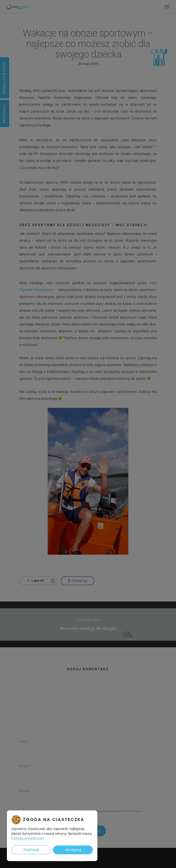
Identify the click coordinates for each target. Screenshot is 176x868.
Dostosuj (31, 850)
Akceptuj (73, 850)
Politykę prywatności (28, 838)
